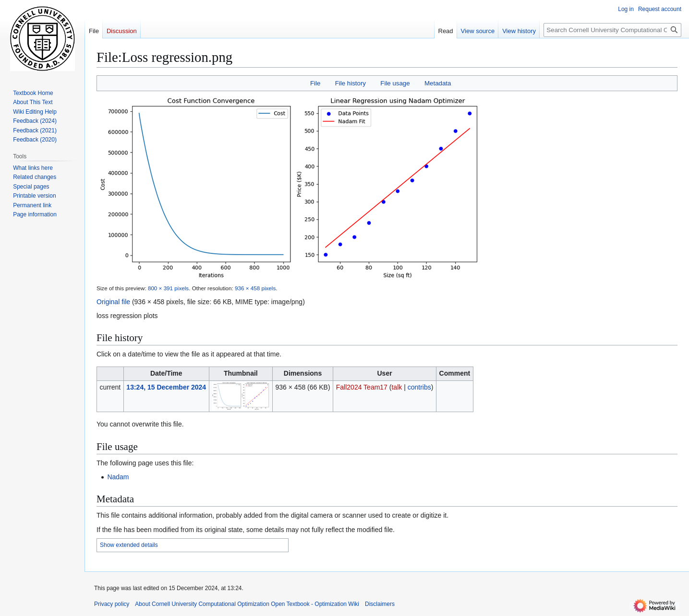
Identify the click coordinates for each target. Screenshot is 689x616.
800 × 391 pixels (168, 288)
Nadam (118, 477)
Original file (113, 302)
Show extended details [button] (129, 545)
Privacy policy (112, 604)
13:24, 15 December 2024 (166, 387)
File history (351, 83)
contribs (419, 387)
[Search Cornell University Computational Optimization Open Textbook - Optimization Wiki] (612, 30)
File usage (395, 83)
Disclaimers (380, 604)
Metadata (438, 83)
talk (397, 387)
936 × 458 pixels (255, 288)
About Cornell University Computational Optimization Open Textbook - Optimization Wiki (247, 604)
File (315, 83)
